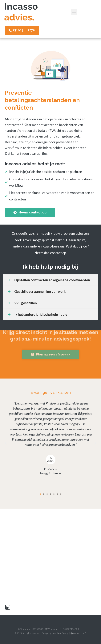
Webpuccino (79, 633)
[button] (74, 12)
